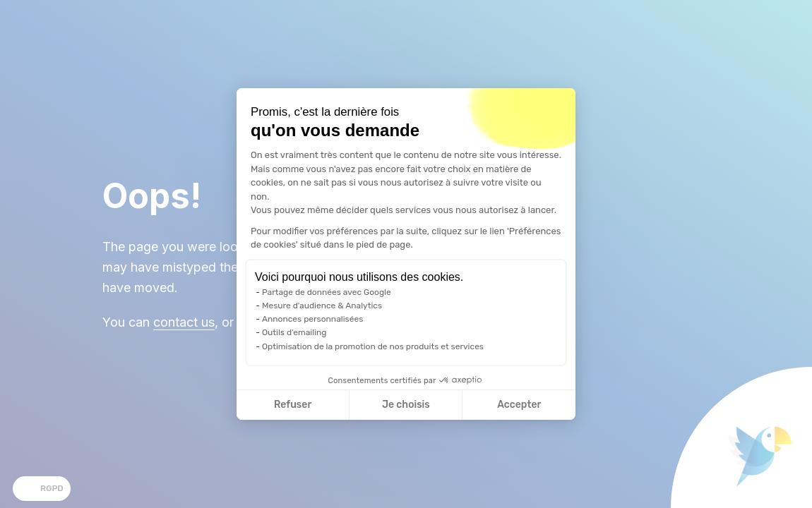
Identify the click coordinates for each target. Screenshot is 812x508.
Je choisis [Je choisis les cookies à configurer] (406, 405)
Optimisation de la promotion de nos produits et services (373, 346)
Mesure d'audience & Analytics (322, 306)
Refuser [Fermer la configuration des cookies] (293, 405)
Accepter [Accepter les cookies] (519, 405)
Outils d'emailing (294, 332)
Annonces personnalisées (312, 319)
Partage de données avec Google (327, 292)
